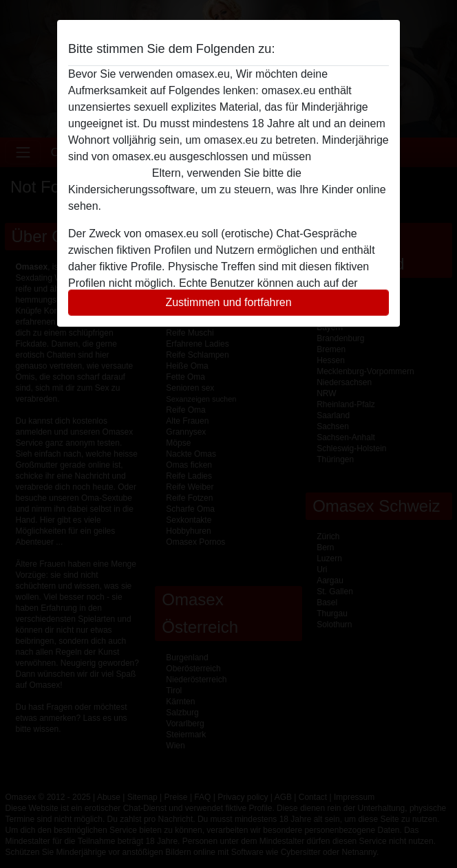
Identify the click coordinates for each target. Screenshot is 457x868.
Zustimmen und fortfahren (228, 302)
